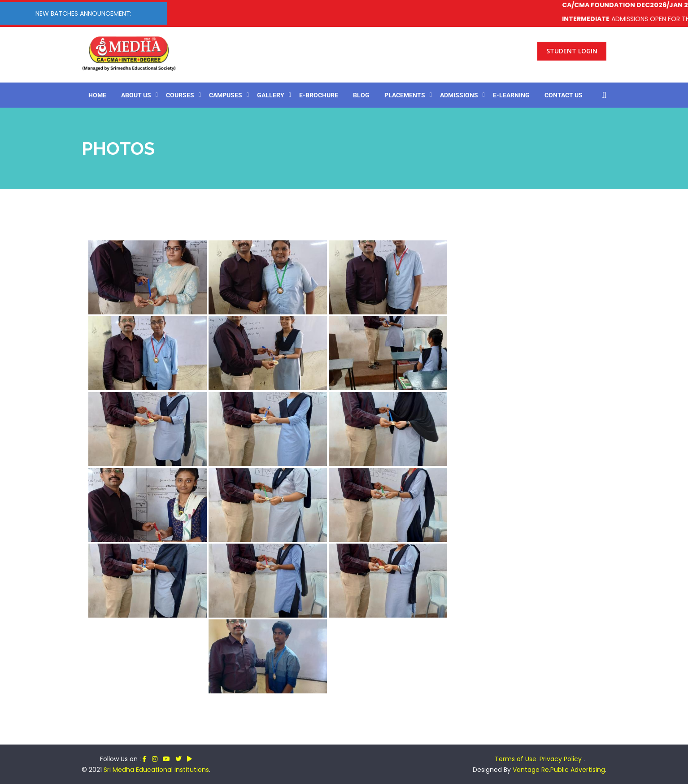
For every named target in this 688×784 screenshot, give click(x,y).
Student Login (572, 51)
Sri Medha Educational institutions (156, 770)
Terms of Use (516, 759)
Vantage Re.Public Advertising (559, 770)
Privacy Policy (562, 759)
